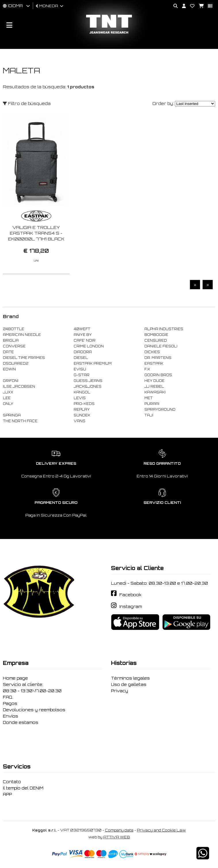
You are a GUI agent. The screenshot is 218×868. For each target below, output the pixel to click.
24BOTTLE (14, 329)
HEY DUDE (154, 381)
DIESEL (81, 358)
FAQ (8, 697)
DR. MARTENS (158, 358)
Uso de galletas (129, 685)
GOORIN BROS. (158, 375)
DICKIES (152, 352)
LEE (7, 398)
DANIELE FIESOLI (161, 346)
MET (149, 398)
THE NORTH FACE (20, 421)
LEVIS (80, 398)
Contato (12, 782)
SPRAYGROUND (160, 410)
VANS (80, 421)
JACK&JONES (88, 387)
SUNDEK (82, 415)
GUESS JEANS (88, 381)
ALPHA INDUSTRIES (164, 329)
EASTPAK (154, 364)
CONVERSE (14, 346)
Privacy (119, 691)
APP (7, 794)
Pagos (10, 703)
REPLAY (82, 410)
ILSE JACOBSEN (19, 387)
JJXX (8, 392)
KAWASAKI (155, 392)
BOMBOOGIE (156, 335)
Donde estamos (21, 722)
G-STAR (82, 375)
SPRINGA (12, 415)
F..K (147, 369)
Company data (119, 830)
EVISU (80, 369)
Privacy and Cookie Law (161, 830)
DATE (8, 352)
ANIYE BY (83, 335)
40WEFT (82, 329)
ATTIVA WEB (117, 837)
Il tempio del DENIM (23, 788)
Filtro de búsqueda (27, 103)
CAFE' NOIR (85, 341)
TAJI (149, 415)
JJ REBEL (154, 387)
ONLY (8, 404)
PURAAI (152, 404)
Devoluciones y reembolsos (34, 710)
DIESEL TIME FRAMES (24, 358)
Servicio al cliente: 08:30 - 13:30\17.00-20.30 (32, 688)
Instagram (131, 607)
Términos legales (130, 678)
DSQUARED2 (16, 364)
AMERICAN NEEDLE (22, 335)
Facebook (130, 595)
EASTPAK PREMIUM (93, 364)
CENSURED (156, 341)
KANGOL (82, 392)
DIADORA (83, 352)
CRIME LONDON (89, 346)
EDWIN (9, 369)
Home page (15, 678)
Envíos (10, 716)
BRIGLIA (11, 341)
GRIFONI (11, 381)
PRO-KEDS (84, 404)
